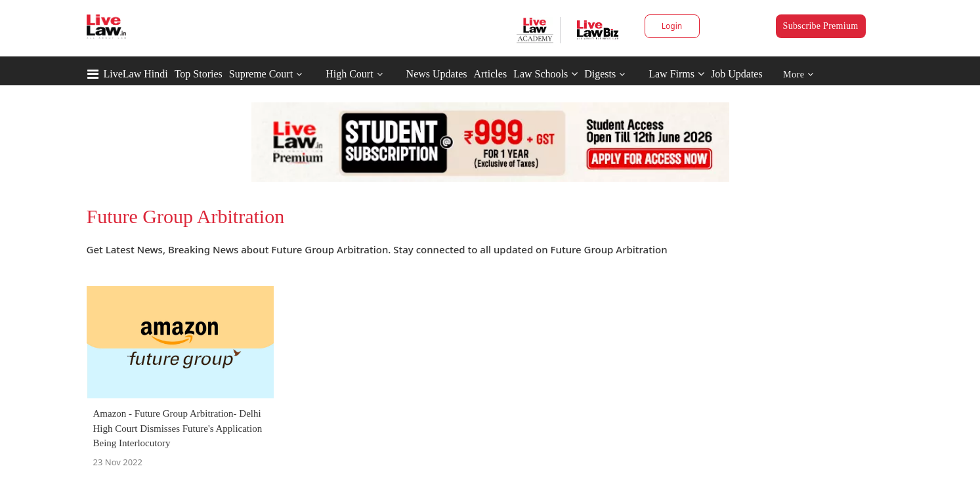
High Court (349, 74)
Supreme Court (261, 74)
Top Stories (199, 74)
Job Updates (737, 74)
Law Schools (545, 74)
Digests (600, 74)
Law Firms (676, 74)
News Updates (437, 74)
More (799, 74)
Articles (490, 74)
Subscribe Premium (821, 26)
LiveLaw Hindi (136, 74)
